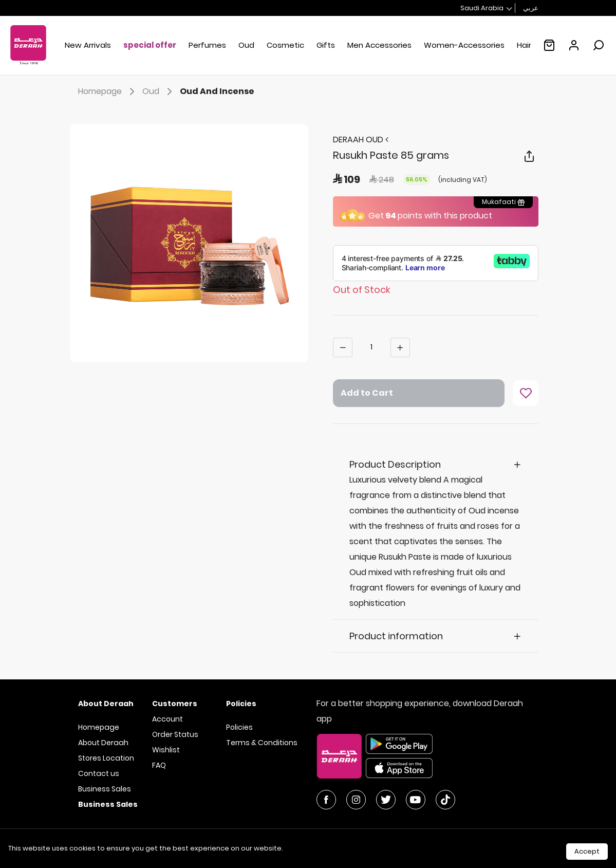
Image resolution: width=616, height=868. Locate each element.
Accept (587, 851)
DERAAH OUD (361, 140)
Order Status (175, 734)
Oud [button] (246, 45)
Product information (396, 636)
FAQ (159, 765)
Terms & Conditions (262, 743)
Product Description (395, 464)
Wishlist (166, 750)
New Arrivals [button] (88, 45)
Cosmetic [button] (285, 45)
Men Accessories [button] (379, 45)
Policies (239, 727)
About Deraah (103, 743)
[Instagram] (356, 800)
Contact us (99, 773)
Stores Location (106, 758)
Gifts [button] (326, 45)
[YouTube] (416, 800)
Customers (175, 704)
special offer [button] (150, 45)
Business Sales (105, 789)
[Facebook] (326, 800)
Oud (159, 91)
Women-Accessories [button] (464, 45)
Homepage (108, 91)
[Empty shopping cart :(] (549, 45)
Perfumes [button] (207, 45)
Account (167, 719)
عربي (531, 8)
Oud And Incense (217, 91)
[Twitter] (386, 800)
